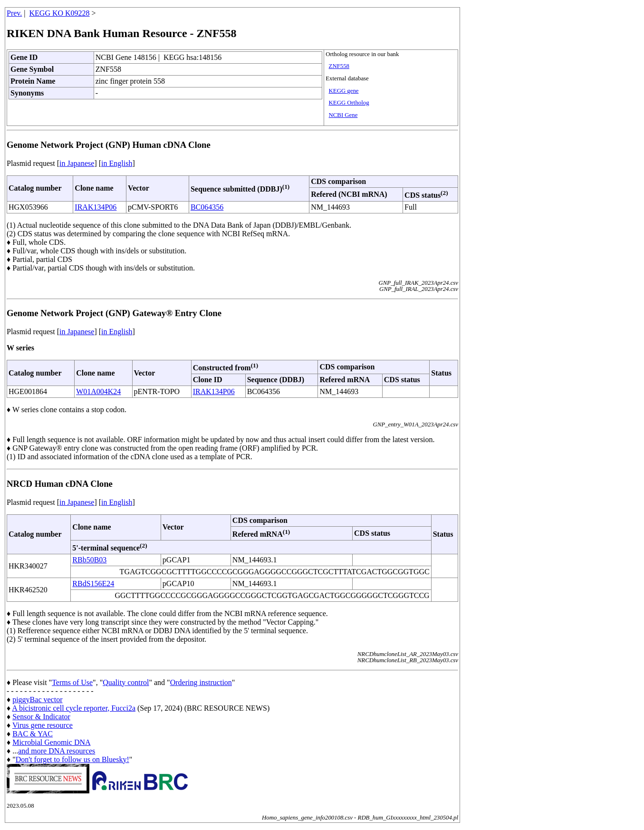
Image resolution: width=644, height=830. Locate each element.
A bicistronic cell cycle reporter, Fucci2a (74, 708)
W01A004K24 (98, 391)
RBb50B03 (89, 560)
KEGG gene (344, 91)
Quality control (126, 682)
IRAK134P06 (96, 207)
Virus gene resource (43, 725)
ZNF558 (339, 66)
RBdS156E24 (93, 584)
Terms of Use (72, 682)
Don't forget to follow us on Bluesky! (72, 759)
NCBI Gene (343, 115)
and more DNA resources (57, 751)
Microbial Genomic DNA (51, 742)
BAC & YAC (33, 734)
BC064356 (207, 207)
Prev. (14, 13)
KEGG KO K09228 (60, 13)
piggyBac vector (37, 700)
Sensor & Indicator (41, 717)
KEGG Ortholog (349, 103)
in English (117, 163)
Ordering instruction (201, 682)
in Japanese (77, 163)
